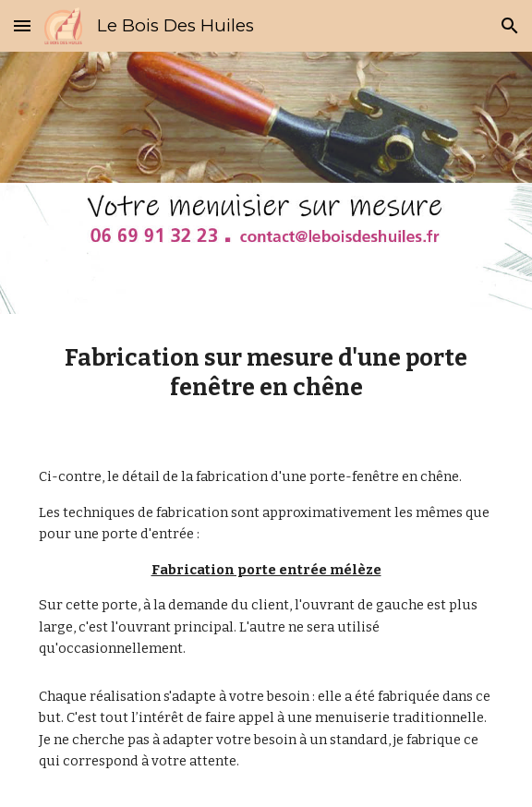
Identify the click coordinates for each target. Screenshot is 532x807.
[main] (266, 373)
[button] (22, 25)
